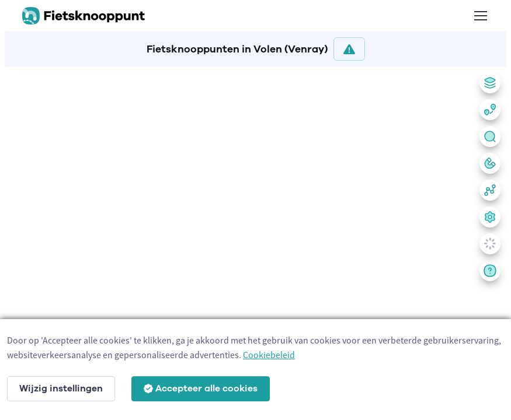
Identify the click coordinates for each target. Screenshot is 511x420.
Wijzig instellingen (61, 388)
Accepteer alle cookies (201, 388)
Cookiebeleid (269, 355)
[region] (255, 241)
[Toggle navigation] (480, 16)
